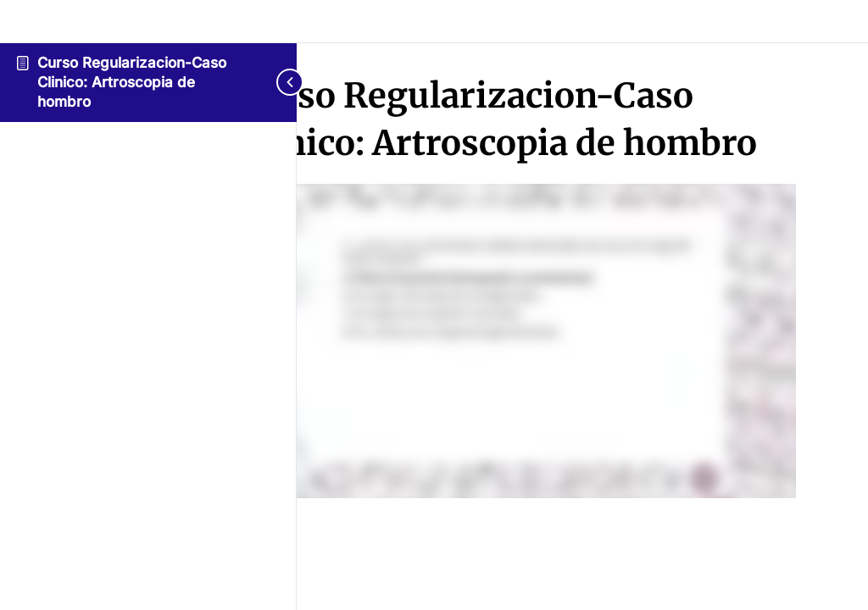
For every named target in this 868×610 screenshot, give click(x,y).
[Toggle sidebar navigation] (280, 82)
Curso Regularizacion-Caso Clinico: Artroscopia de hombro (132, 82)
